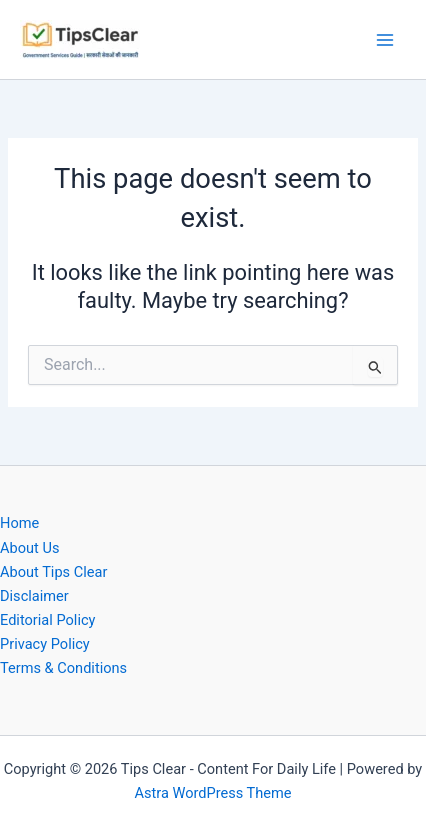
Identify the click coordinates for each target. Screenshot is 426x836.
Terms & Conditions (63, 668)
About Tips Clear (53, 572)
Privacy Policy (45, 644)
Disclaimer (34, 596)
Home (19, 523)
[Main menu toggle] (385, 40)
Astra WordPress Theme (212, 793)
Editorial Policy (47, 620)
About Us (29, 548)
